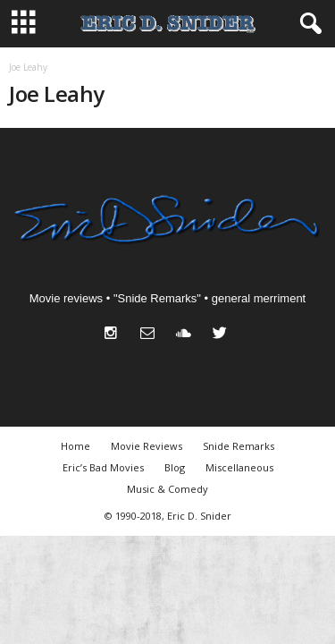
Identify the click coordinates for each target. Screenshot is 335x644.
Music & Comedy (167, 489)
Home (75, 446)
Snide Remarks (239, 446)
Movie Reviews (147, 446)
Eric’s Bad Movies (103, 467)
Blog (175, 467)
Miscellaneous (239, 467)
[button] (307, 24)
